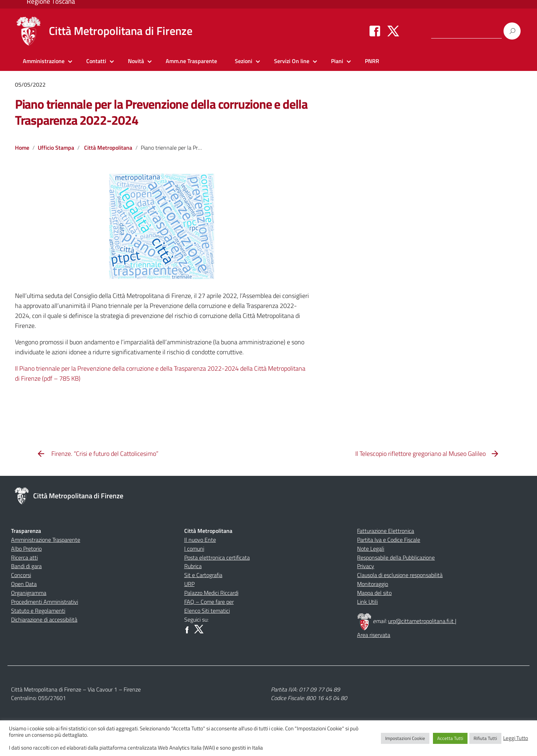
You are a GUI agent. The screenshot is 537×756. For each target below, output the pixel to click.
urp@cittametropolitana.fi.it (422, 621)
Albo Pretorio (26, 549)
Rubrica (193, 566)
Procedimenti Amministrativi (45, 602)
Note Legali (371, 549)
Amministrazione (44, 61)
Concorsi (21, 575)
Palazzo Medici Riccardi (211, 593)
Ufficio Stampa (56, 148)
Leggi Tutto (516, 738)
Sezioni (244, 61)
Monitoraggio (373, 584)
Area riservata (374, 635)
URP (189, 584)
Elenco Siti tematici (207, 611)
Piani (337, 61)
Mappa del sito (374, 593)
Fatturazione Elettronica (386, 531)
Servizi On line (292, 61)
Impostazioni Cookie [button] (405, 738)
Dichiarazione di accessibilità (44, 619)
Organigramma (29, 593)
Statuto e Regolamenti (38, 611)
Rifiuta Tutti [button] (485, 738)
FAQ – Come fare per (209, 602)
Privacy (366, 566)
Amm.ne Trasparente (191, 61)
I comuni (194, 549)
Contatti (96, 61)
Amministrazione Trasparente (46, 540)
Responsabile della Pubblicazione (396, 557)
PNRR (372, 61)
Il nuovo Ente (200, 540)
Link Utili (367, 602)
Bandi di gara (26, 566)
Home (22, 148)
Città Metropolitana (108, 148)
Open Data (24, 584)
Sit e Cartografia (203, 575)
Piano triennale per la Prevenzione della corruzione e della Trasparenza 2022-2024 (161, 112)
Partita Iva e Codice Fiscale (389, 540)
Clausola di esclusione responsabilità (400, 575)
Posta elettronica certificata (217, 557)
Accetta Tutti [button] (450, 738)
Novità (136, 61)
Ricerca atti (24, 557)
